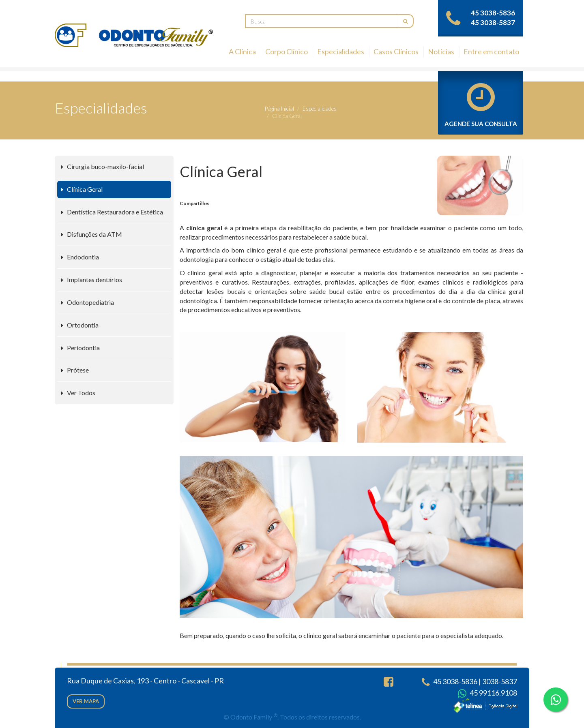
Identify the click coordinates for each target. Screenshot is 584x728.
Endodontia (80, 257)
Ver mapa (86, 701)
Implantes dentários (92, 279)
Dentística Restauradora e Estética (112, 212)
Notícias (441, 51)
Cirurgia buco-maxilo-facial (103, 166)
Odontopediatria (88, 302)
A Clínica (242, 51)
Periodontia (81, 348)
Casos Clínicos (396, 51)
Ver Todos (78, 393)
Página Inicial (279, 109)
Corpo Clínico (287, 51)
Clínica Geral (82, 189)
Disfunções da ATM (92, 234)
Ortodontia (80, 325)
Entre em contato (491, 51)
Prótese (75, 370)
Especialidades (341, 51)
